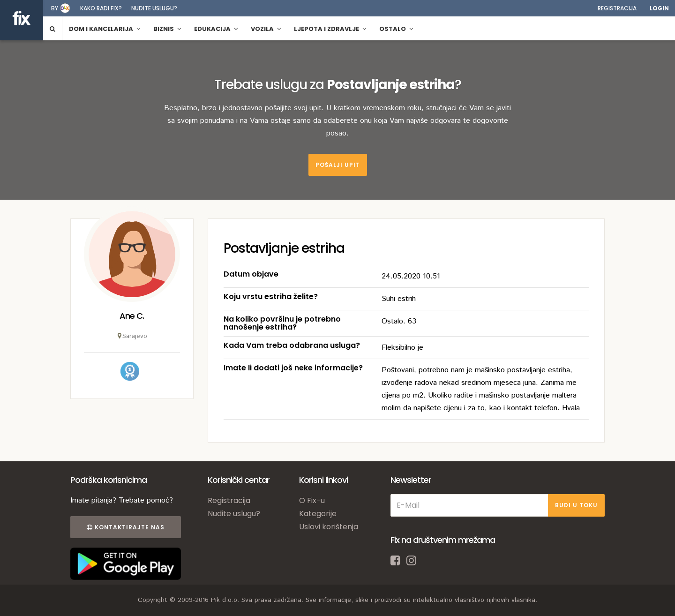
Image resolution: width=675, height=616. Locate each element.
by (55, 8)
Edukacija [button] (216, 29)
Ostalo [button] (396, 29)
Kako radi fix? (101, 8)
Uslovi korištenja (329, 527)
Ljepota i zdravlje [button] (330, 29)
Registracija (617, 8)
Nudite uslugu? (154, 8)
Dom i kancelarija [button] (105, 29)
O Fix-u (312, 500)
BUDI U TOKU (576, 505)
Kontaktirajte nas (126, 527)
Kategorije (318, 514)
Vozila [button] (266, 29)
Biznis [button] (167, 29)
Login (659, 8)
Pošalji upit (338, 165)
